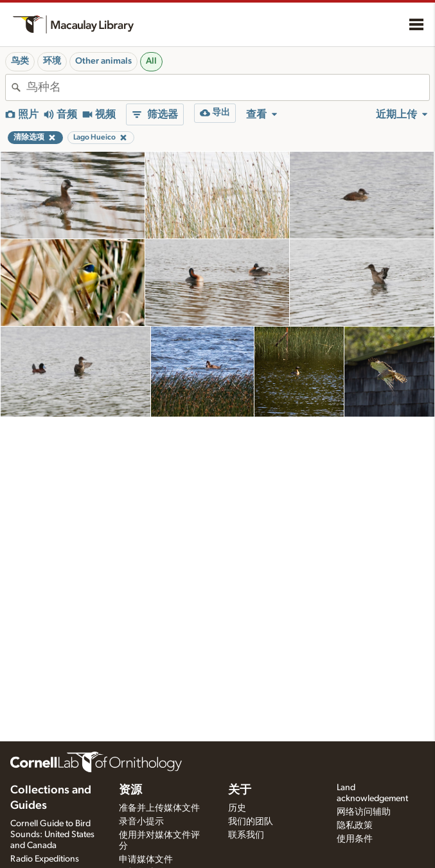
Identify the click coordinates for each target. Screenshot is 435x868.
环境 (52, 61)
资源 (130, 790)
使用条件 (355, 839)
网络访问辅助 (364, 812)
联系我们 (246, 835)
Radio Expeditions (45, 859)
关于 (240, 790)
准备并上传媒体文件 (159, 808)
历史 (237, 808)
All (151, 61)
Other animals (103, 61)
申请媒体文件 (146, 860)
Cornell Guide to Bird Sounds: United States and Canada (52, 835)
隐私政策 (355, 826)
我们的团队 (251, 822)
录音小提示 (141, 822)
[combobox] (228, 87)
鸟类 (20, 61)
